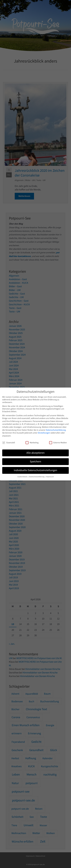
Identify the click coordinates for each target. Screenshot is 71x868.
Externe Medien (58, 443)
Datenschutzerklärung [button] (37, 477)
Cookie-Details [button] (23, 477)
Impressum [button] (50, 477)
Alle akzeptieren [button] (35, 453)
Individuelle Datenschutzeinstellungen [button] (35, 470)
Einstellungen (44, 433)
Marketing (32, 443)
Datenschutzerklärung (56, 430)
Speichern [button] (35, 461)
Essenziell (9, 443)
